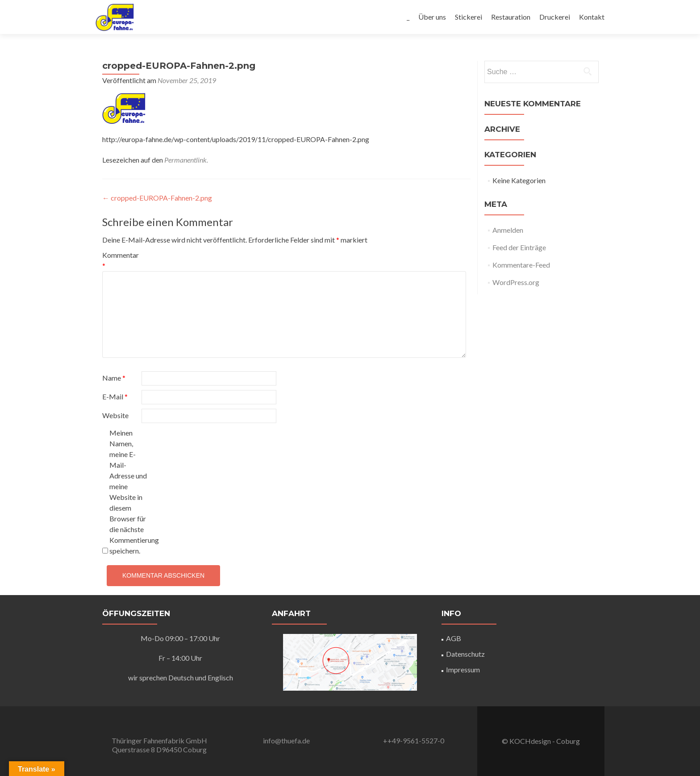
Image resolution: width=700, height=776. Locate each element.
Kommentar (121, 260)
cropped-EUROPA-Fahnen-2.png (157, 198)
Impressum (463, 669)
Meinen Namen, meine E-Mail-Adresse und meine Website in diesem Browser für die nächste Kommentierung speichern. (128, 492)
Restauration (511, 17)
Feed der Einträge (519, 247)
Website (115, 415)
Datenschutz (465, 654)
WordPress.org (516, 282)
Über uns (432, 17)
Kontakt (592, 17)
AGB (454, 638)
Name (114, 378)
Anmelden (508, 230)
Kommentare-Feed (521, 265)
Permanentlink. (186, 160)
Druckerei (555, 17)
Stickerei (469, 17)
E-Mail (115, 396)
